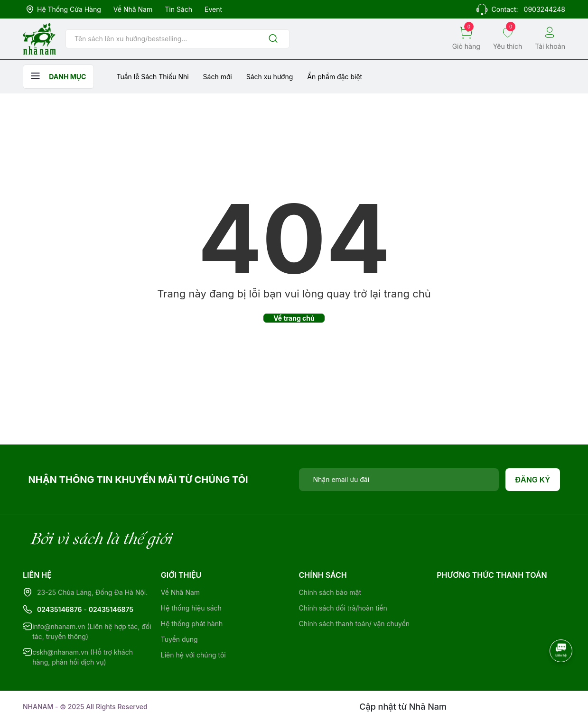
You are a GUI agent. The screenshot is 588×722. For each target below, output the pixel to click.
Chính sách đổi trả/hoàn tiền (343, 608)
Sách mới (218, 77)
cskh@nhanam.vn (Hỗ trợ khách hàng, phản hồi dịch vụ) (83, 657)
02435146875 (111, 609)
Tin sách (178, 9)
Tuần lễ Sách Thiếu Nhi (152, 77)
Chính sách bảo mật (330, 592)
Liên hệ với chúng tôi (193, 655)
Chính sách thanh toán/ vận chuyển (355, 624)
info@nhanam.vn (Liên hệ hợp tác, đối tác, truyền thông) (92, 631)
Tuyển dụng (179, 639)
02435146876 (60, 609)
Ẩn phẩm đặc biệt (335, 77)
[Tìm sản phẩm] (177, 39)
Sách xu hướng (270, 77)
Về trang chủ (294, 318)
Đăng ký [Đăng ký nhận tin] (533, 480)
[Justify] (273, 39)
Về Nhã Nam (133, 9)
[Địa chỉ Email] (399, 480)
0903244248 (545, 9)
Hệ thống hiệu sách (191, 608)
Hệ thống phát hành (192, 624)
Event (213, 9)
